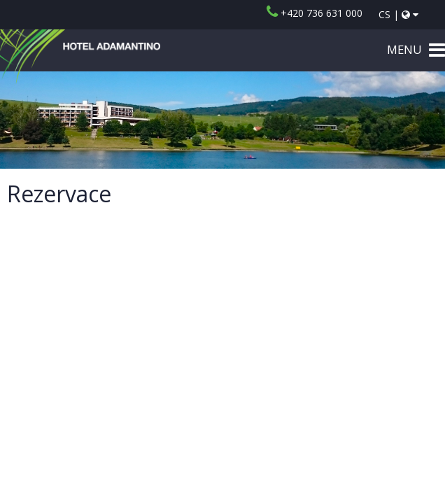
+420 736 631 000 (315, 13)
